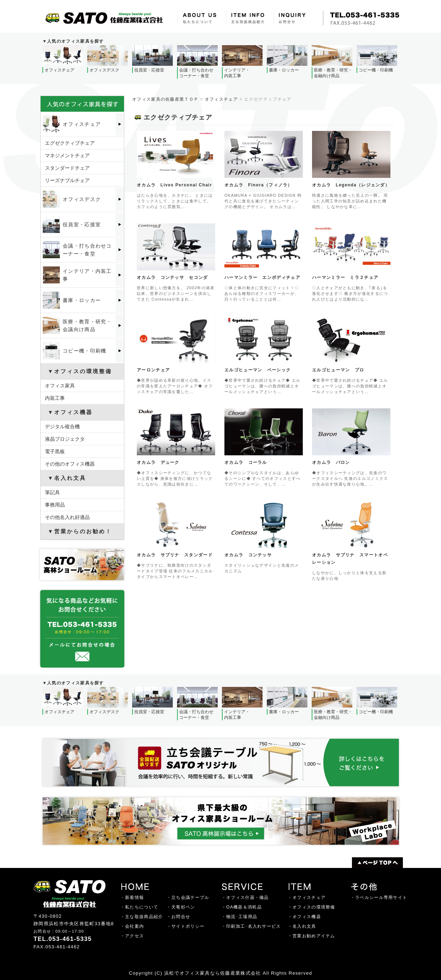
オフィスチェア (221, 99)
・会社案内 (132, 926)
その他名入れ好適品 (67, 517)
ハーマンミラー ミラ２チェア (345, 277)
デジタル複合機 (62, 427)
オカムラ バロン (331, 462)
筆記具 (52, 492)
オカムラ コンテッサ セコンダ (172, 277)
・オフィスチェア (307, 897)
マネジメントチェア (67, 155)
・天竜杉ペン (181, 907)
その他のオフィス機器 (70, 464)
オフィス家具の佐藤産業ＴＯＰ (165, 99)
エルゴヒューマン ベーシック (258, 370)
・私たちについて (139, 907)
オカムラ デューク (158, 462)
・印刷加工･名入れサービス (251, 926)
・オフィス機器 (304, 917)
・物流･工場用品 (239, 917)
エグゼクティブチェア (70, 143)
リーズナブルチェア (67, 180)
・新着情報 (132, 897)
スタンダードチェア (67, 168)
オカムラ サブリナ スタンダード (175, 555)
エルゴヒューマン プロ (338, 370)
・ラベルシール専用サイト (379, 897)
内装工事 (55, 398)
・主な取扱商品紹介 (142, 917)
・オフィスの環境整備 (312, 907)
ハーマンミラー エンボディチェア (262, 277)
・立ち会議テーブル (188, 897)
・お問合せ (179, 917)
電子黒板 (55, 451)
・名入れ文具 (302, 926)
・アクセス (132, 936)
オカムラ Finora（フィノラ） (258, 185)
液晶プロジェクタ (65, 439)
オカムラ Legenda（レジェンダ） (351, 185)
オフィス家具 (60, 386)
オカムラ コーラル (246, 462)
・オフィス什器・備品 (245, 897)
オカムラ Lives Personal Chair (174, 185)
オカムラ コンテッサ (248, 555)
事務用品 (55, 505)
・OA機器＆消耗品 (242, 907)
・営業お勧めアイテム (312, 936)
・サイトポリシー (186, 926)
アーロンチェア (153, 370)
